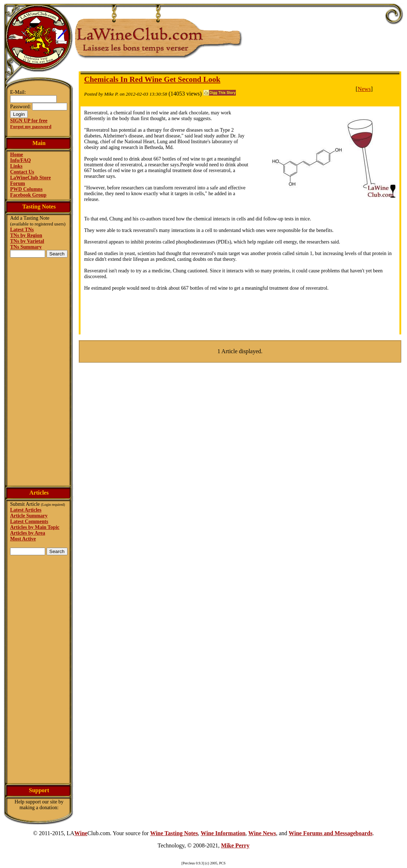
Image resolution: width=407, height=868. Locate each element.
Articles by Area (28, 533)
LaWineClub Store (31, 178)
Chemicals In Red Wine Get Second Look (152, 79)
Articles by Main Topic (35, 527)
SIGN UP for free (29, 121)
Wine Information (223, 833)
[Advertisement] (39, 371)
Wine (81, 833)
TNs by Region (26, 235)
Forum (18, 183)
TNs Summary (26, 247)
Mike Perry (235, 845)
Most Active (23, 539)
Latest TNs (22, 230)
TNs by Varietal (27, 241)
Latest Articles (26, 510)
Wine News (262, 833)
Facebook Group (28, 195)
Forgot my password (31, 126)
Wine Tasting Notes (174, 833)
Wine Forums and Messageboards (330, 833)
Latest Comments (29, 521)
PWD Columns (26, 189)
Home (17, 155)
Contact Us (22, 172)
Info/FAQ (20, 160)
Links (16, 166)
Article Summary (29, 516)
